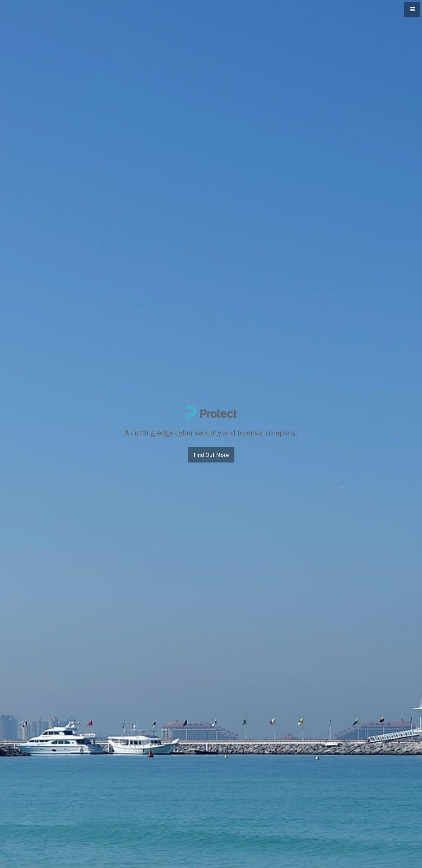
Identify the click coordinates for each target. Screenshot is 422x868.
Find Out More (211, 455)
